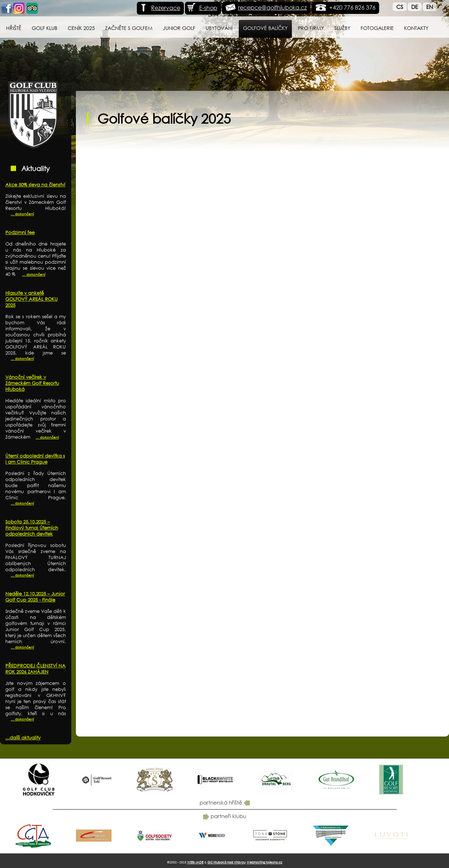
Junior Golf (179, 28)
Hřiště (14, 28)
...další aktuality (23, 738)
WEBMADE (195, 862)
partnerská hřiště (225, 802)
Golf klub (45, 28)
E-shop (202, 8)
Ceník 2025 (81, 28)
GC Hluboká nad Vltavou (226, 862)
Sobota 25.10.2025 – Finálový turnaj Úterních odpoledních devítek (32, 528)
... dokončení (22, 214)
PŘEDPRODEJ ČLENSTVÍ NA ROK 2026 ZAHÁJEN (35, 669)
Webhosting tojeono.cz (264, 862)
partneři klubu (225, 816)
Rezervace (159, 8)
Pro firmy (311, 28)
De (415, 7)
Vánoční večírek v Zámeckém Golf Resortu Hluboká (32, 383)
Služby (342, 28)
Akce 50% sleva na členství (35, 185)
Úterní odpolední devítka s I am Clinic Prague (35, 459)
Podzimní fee (20, 232)
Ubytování (219, 28)
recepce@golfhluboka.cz (272, 7)
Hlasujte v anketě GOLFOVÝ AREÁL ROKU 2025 (32, 299)
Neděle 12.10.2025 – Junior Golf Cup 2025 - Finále (35, 597)
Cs (400, 7)
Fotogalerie (377, 28)
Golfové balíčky (265, 28)
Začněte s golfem (129, 28)
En (430, 7)
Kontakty (416, 28)
